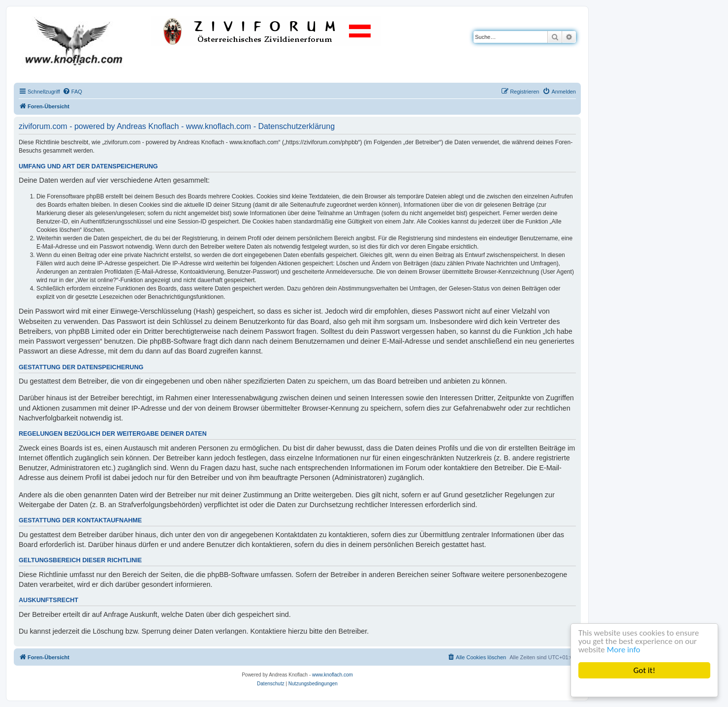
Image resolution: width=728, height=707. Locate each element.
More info (624, 650)
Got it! (644, 670)
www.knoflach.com (332, 675)
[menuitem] (72, 92)
